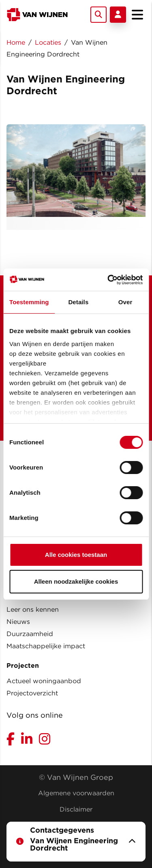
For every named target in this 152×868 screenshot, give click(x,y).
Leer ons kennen (33, 609)
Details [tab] (78, 302)
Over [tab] (125, 302)
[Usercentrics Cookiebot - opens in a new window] (108, 280)
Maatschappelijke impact (46, 646)
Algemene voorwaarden (76, 793)
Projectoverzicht (32, 693)
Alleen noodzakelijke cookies (76, 581)
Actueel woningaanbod (44, 681)
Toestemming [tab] (29, 302)
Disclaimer (76, 809)
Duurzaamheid (30, 634)
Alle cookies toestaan (76, 555)
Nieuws (18, 622)
